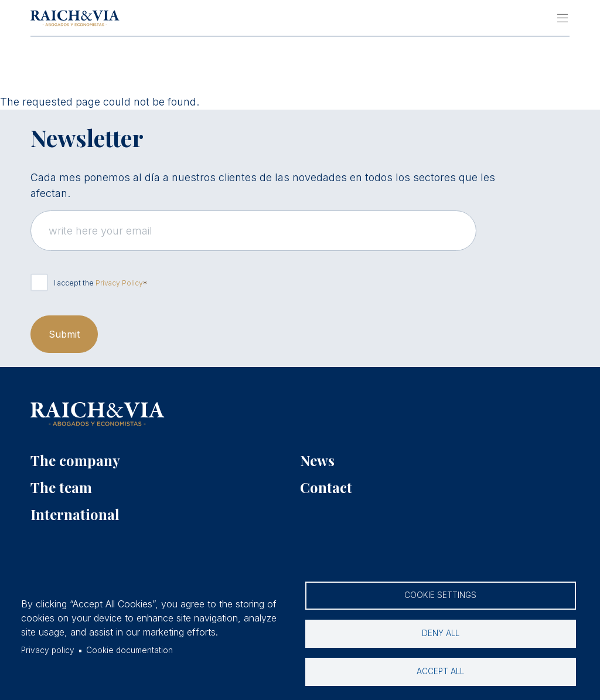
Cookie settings (440, 595)
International (75, 514)
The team (61, 487)
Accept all (440, 671)
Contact (326, 487)
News (317, 460)
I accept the (98, 283)
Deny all (441, 633)
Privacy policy (48, 650)
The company (75, 460)
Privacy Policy (119, 283)
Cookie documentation (129, 650)
